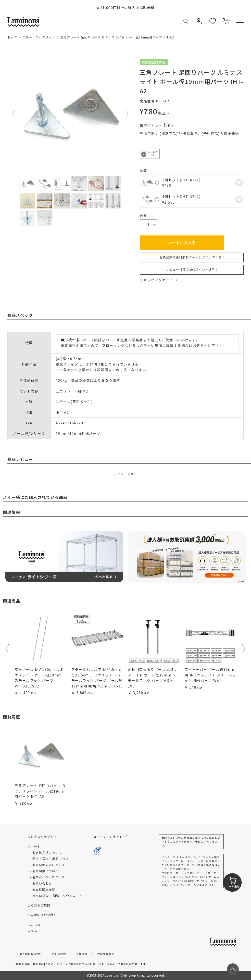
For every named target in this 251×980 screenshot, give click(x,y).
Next (127, 114)
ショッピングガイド (158, 280)
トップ (12, 37)
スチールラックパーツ (39, 37)
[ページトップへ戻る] (233, 969)
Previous (14, 114)
